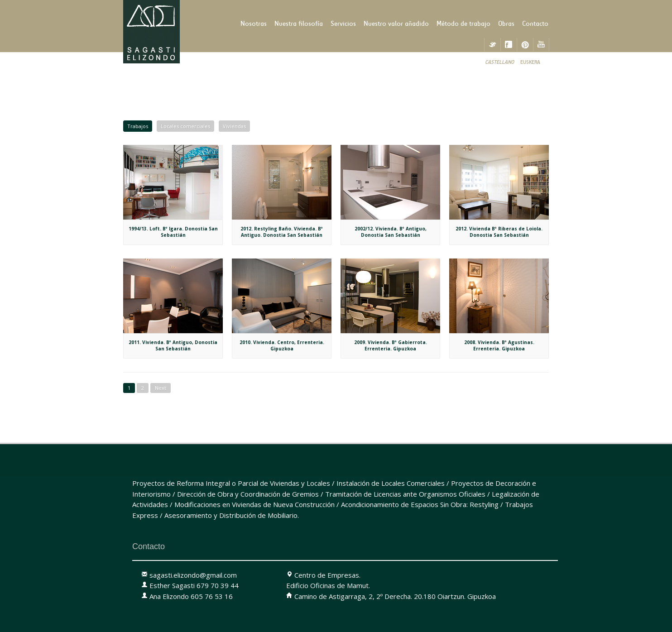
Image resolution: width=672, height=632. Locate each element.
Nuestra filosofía (299, 23)
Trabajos (138, 126)
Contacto (535, 23)
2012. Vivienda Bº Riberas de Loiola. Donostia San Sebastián (499, 232)
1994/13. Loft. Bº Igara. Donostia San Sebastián (173, 232)
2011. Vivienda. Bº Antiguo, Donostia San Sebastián (173, 345)
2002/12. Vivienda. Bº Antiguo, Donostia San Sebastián (391, 232)
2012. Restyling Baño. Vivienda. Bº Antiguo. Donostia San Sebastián (282, 232)
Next (161, 388)
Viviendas (234, 126)
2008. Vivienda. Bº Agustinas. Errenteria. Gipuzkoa (499, 345)
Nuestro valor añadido (396, 23)
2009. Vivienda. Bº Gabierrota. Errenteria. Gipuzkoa (391, 345)
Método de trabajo (463, 23)
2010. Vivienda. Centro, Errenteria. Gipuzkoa (282, 345)
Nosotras (254, 23)
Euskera (530, 62)
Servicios (343, 23)
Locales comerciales (185, 126)
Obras (506, 23)
